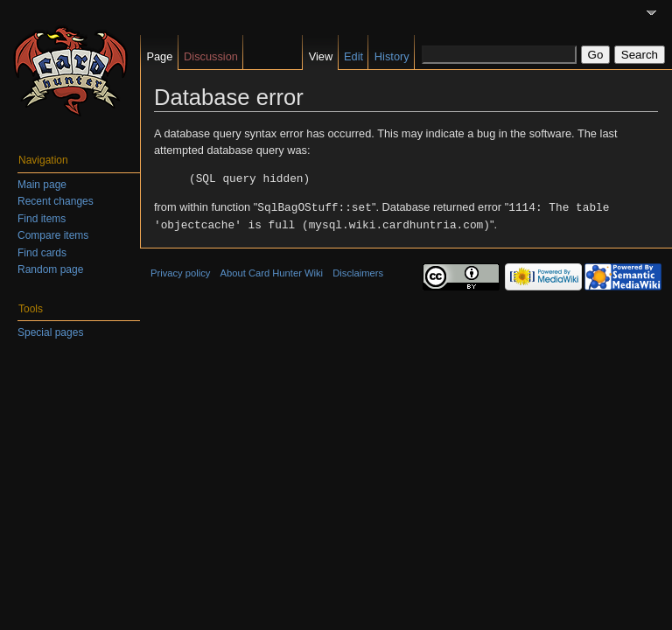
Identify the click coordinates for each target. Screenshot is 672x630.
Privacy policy (180, 270)
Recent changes (56, 201)
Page (159, 56)
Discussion (211, 56)
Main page (42, 185)
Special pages (50, 332)
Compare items (53, 235)
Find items (42, 219)
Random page (50, 269)
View (321, 56)
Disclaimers (358, 270)
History (392, 56)
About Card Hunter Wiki (272, 270)
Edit (353, 56)
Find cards (42, 253)
